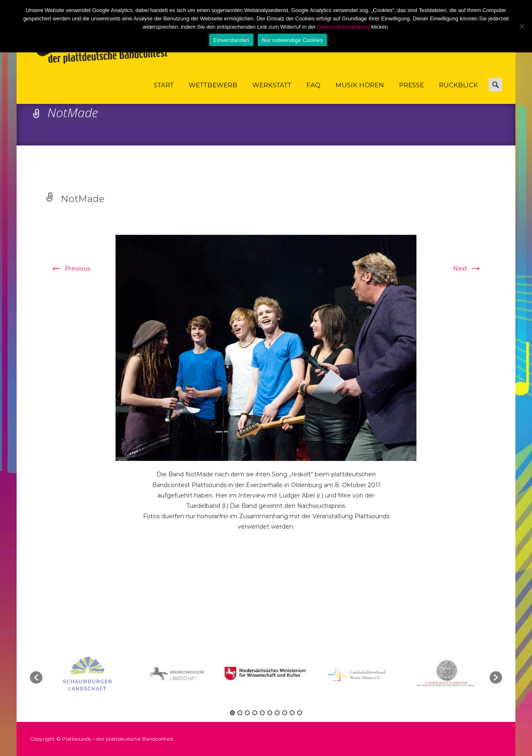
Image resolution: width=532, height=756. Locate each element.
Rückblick (458, 92)
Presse (411, 92)
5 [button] (262, 713)
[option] (267, 674)
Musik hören (360, 92)
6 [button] (270, 713)
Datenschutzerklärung (343, 27)
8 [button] (285, 713)
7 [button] (277, 713)
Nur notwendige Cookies (292, 40)
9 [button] (292, 713)
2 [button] (240, 713)
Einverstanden (231, 40)
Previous (70, 268)
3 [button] (247, 713)
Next (468, 268)
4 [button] (255, 713)
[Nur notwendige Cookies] (522, 26)
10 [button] (300, 713)
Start (164, 92)
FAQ (313, 92)
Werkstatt (272, 92)
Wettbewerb (213, 92)
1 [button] (232, 713)
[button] (36, 677)
